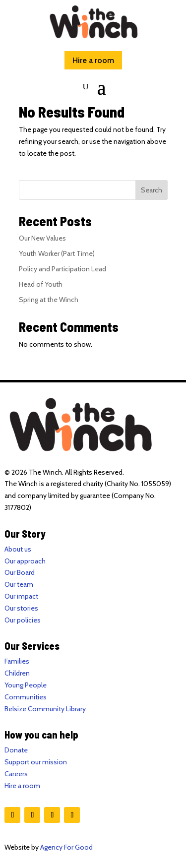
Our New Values (42, 238)
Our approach (25, 561)
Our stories (21, 608)
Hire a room (93, 60)
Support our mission (36, 762)
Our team (19, 584)
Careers (16, 774)
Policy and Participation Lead (62, 269)
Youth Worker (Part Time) (57, 253)
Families (17, 661)
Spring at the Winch (49, 300)
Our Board (20, 572)
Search (152, 190)
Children (17, 673)
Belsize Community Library (45, 709)
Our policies (23, 620)
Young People (26, 685)
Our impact (21, 596)
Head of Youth (41, 284)
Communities (26, 697)
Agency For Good (66, 847)
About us (18, 549)
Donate (16, 750)
